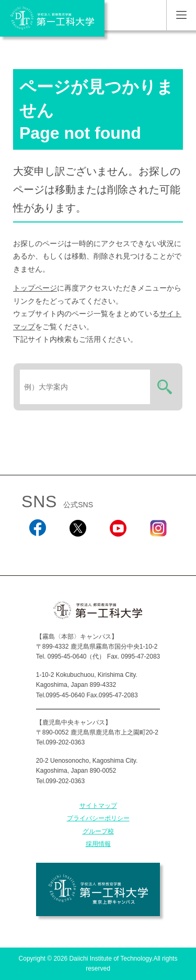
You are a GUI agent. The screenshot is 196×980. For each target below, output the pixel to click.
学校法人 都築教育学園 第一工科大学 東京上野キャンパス (98, 889)
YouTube (118, 551)
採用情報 (98, 844)
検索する (163, 387)
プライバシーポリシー (98, 818)
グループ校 (98, 831)
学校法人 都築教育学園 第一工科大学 (52, 18)
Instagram (158, 551)
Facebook (37, 551)
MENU (181, 15)
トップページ (35, 288)
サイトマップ (98, 806)
